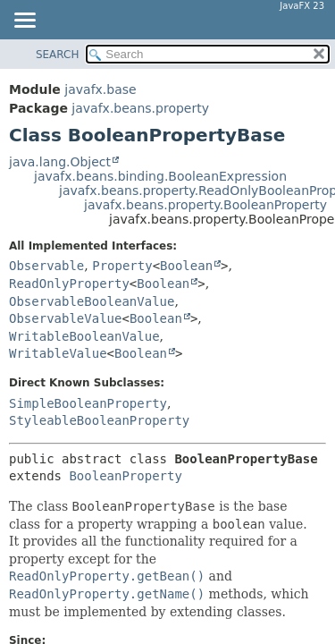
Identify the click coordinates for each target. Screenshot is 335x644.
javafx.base (100, 89)
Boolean (186, 266)
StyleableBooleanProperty (99, 420)
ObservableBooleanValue (92, 301)
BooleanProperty (125, 476)
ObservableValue (65, 318)
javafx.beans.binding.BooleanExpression (160, 176)
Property (122, 266)
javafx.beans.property (140, 108)
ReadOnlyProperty (69, 284)
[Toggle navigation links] (24, 21)
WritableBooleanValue (84, 336)
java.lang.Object (60, 162)
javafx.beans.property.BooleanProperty (205, 205)
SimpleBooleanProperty (88, 403)
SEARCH (58, 55)
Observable (46, 266)
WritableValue (58, 353)
